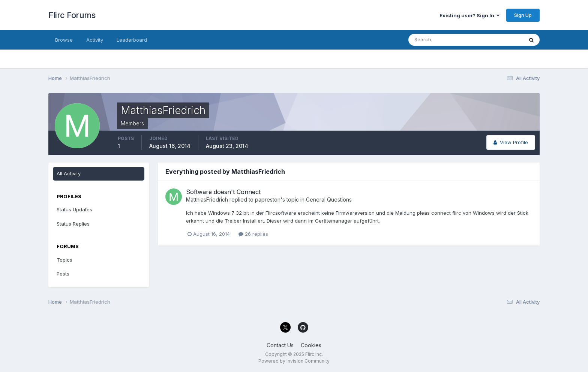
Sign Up (523, 15)
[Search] (441, 40)
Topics (64, 260)
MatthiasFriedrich (207, 200)
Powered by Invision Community (294, 361)
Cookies (311, 345)
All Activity (69, 173)
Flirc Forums (72, 15)
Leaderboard (132, 40)
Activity (95, 40)
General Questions (329, 200)
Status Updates (74, 209)
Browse (64, 40)
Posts (63, 274)
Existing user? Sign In (469, 15)
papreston (268, 200)
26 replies (253, 234)
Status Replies (73, 224)
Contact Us (280, 345)
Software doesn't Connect (223, 192)
